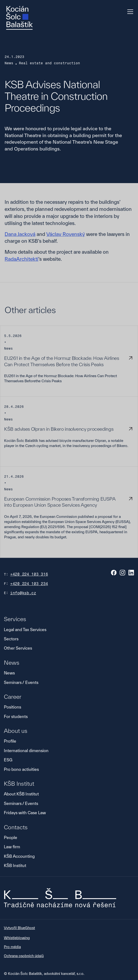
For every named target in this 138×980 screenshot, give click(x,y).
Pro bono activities (21, 769)
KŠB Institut (15, 865)
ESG (8, 760)
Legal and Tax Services (25, 630)
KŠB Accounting (19, 856)
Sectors (11, 639)
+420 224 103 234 (29, 584)
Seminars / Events (21, 682)
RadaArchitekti (21, 259)
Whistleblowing (17, 938)
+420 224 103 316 (29, 574)
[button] (129, 12)
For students (16, 716)
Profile (10, 741)
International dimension (26, 751)
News (9, 673)
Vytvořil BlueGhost (19, 928)
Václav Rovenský (66, 234)
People (11, 837)
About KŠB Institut (21, 794)
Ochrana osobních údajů (24, 956)
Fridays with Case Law (25, 813)
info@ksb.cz (23, 593)
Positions (12, 707)
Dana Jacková (20, 234)
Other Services (18, 648)
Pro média (12, 947)
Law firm (12, 847)
